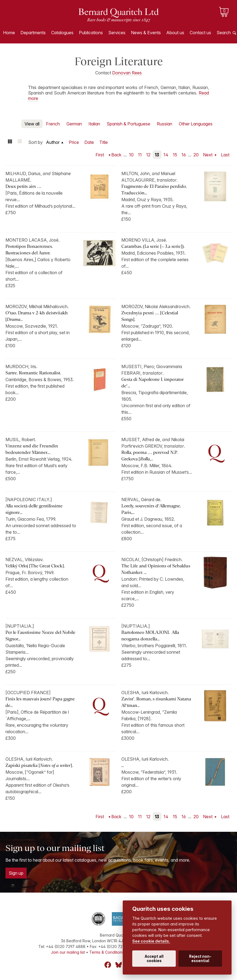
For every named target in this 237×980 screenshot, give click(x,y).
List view (20, 142)
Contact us (200, 33)
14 (166, 155)
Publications (91, 33)
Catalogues (62, 33)
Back (116, 155)
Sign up (16, 873)
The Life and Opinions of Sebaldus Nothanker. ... (156, 569)
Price (74, 142)
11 (140, 155)
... (123, 765)
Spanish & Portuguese (128, 124)
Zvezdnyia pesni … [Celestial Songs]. (150, 316)
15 (175, 155)
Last (225, 155)
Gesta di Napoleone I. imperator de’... (153, 383)
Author (53, 142)
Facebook (108, 965)
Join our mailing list (68, 952)
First (100, 155)
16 (184, 155)
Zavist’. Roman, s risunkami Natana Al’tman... (156, 702)
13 (157, 155)
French (53, 124)
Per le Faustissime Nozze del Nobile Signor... (40, 636)
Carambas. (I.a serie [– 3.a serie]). (153, 246)
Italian (94, 124)
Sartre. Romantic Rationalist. (33, 373)
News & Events (146, 33)
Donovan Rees (127, 73)
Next (208, 155)
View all (32, 124)
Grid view (10, 142)
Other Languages (196, 124)
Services (117, 33)
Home (9, 33)
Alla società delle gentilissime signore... (34, 509)
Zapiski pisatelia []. (39, 765)
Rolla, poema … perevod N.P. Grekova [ (149, 456)
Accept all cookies (154, 959)
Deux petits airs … (23, 186)
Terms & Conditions (107, 952)
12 (148, 155)
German (74, 124)
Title (104, 142)
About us (175, 33)
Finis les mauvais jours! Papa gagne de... (40, 702)
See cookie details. (151, 941)
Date (89, 142)
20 (196, 155)
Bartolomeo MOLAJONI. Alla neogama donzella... (150, 636)
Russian (164, 124)
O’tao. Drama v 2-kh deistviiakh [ (37, 316)
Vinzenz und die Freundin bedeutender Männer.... (32, 449)
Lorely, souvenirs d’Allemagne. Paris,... (151, 509)
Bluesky (119, 965)
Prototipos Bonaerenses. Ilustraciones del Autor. (29, 250)
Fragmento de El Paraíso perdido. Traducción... (154, 190)
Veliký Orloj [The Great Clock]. (35, 566)
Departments (33, 33)
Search (224, 33)
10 (131, 155)
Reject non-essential (200, 959)
